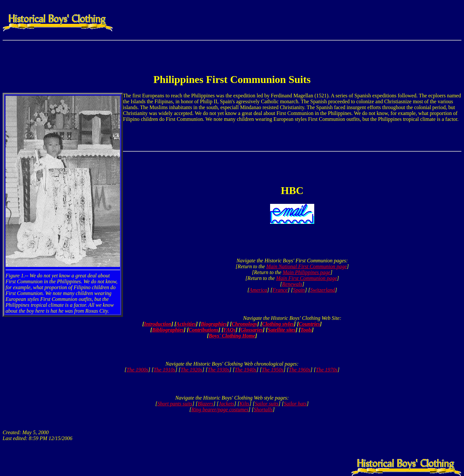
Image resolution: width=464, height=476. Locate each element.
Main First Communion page (306, 278)
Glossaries (251, 330)
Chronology (245, 324)
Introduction (158, 324)
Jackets (226, 404)
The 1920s (191, 370)
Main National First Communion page (306, 266)
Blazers (205, 404)
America (258, 290)
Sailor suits (266, 404)
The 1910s (164, 370)
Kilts (244, 404)
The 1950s (272, 370)
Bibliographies (168, 330)
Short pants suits (175, 404)
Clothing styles (278, 324)
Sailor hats (295, 404)
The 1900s (137, 370)
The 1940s (246, 370)
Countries (309, 324)
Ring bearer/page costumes (220, 410)
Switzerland (323, 290)
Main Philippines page (306, 272)
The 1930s (218, 370)
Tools (306, 330)
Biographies (214, 324)
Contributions (204, 330)
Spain (299, 290)
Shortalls (263, 410)
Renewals (292, 284)
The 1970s (327, 370)
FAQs (230, 330)
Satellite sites (282, 330)
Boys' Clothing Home (232, 336)
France (280, 290)
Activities (186, 324)
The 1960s (300, 370)
